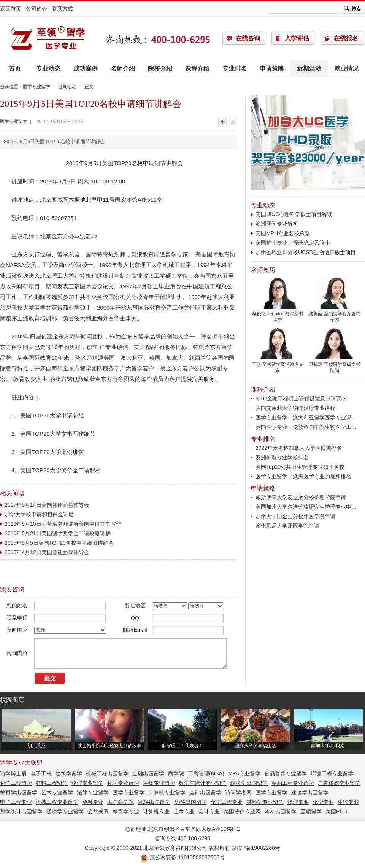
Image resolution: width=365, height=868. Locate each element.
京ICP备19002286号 (256, 848)
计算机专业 (156, 811)
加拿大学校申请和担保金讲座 (39, 514)
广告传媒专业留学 (339, 783)
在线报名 (346, 38)
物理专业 (298, 802)
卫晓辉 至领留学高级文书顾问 (335, 365)
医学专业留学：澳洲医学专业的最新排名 (303, 476)
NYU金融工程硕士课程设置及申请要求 (301, 398)
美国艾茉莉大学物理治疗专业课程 (295, 408)
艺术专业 (184, 811)
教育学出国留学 (19, 792)
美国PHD (336, 811)
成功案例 (86, 69)
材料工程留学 (52, 783)
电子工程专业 (16, 802)
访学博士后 (13, 773)
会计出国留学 (205, 792)
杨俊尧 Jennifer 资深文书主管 (278, 315)
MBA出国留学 (154, 802)
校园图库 (12, 700)
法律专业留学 (93, 792)
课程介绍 (197, 69)
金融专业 (93, 802)
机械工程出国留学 (107, 773)
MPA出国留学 (190, 802)
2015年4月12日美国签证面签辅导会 (47, 552)
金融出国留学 (148, 773)
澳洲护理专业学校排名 (282, 457)
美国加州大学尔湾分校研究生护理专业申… (306, 507)
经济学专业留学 (65, 811)
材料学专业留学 (265, 802)
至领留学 (311, 811)
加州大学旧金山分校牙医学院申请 (295, 516)
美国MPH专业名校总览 (283, 233)
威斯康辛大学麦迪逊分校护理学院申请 (301, 497)
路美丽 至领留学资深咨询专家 (335, 315)
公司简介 (36, 9)
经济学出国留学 (249, 783)
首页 (15, 69)
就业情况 (346, 69)
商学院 (176, 773)
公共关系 (98, 811)
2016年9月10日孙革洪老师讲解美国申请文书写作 (63, 524)
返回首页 (11, 9)
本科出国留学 (281, 811)
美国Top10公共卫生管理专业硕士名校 (300, 467)
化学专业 (323, 802)
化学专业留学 (123, 783)
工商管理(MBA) (206, 773)
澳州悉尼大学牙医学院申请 (287, 526)
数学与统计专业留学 (203, 783)
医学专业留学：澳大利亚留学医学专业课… (306, 417)
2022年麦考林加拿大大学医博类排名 (299, 448)
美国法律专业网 (242, 811)
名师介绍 (123, 69)
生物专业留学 (159, 783)
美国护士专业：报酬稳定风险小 (293, 243)
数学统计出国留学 (21, 811)
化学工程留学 (16, 783)
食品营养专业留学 (286, 773)
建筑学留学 (69, 773)
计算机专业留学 (167, 792)
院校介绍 (160, 69)
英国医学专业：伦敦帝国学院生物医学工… (306, 427)
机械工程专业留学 (57, 802)
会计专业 (209, 811)
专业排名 (235, 69)
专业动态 (48, 69)
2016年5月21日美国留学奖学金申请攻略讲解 (58, 533)
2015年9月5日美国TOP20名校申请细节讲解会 (59, 543)
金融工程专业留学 (293, 783)
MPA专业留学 (244, 773)
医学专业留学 (48, 38)
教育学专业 (126, 811)
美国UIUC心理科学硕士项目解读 (294, 214)
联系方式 (62, 9)
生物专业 (348, 802)
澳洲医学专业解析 (277, 224)
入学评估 (297, 38)
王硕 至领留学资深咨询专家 (278, 365)
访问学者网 (238, 792)
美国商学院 (121, 802)
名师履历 (263, 270)
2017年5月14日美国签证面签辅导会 (47, 505)
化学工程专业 (227, 802)
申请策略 (272, 69)
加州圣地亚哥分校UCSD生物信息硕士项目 (306, 252)
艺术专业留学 (57, 792)
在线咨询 (248, 38)
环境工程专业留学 (332, 773)
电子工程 (41, 773)
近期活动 (309, 69)
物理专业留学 (87, 783)
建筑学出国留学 (310, 792)
